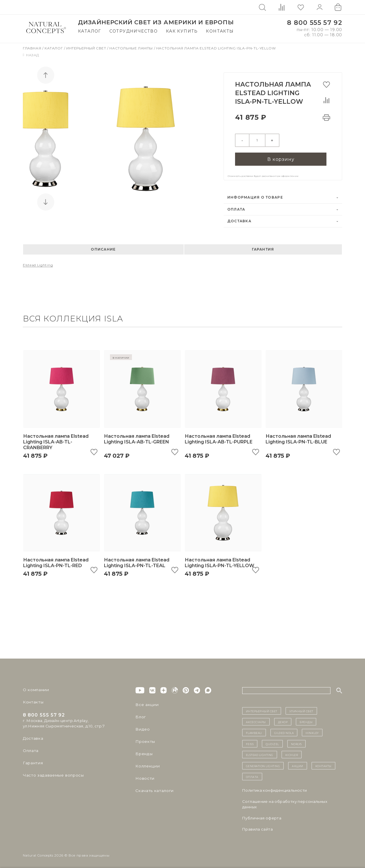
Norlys (296, 742)
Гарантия (263, 247)
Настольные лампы (132, 48)
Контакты (220, 31)
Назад (31, 55)
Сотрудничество (134, 31)
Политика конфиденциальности (275, 788)
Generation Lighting (263, 764)
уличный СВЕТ (301, 709)
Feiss (250, 742)
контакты (323, 764)
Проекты (145, 739)
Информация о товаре (255, 195)
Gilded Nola (284, 731)
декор (283, 720)
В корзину (281, 157)
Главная (33, 48)
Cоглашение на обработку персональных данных (285, 802)
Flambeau (254, 731)
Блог (140, 715)
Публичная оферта (262, 816)
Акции (298, 764)
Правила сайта (257, 827)
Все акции (146, 703)
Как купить (182, 31)
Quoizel (272, 742)
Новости (144, 776)
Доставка (239, 219)
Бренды (143, 752)
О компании (35, 688)
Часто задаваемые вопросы (52, 773)
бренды (306, 720)
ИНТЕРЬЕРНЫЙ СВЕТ (262, 709)
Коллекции (147, 764)
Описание (103, 247)
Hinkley (312, 731)
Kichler (292, 753)
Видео (142, 727)
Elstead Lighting (38, 263)
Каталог (90, 31)
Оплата (236, 207)
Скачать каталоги (153, 789)
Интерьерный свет (87, 48)
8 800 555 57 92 (315, 23)
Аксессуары (256, 720)
